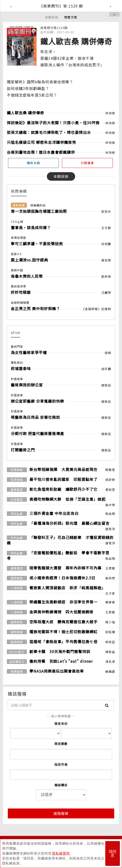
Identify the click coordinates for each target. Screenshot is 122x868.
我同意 (113, 853)
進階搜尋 (61, 813)
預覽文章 (71, 17)
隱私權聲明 (61, 853)
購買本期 (33, 163)
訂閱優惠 (87, 163)
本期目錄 (52, 17)
